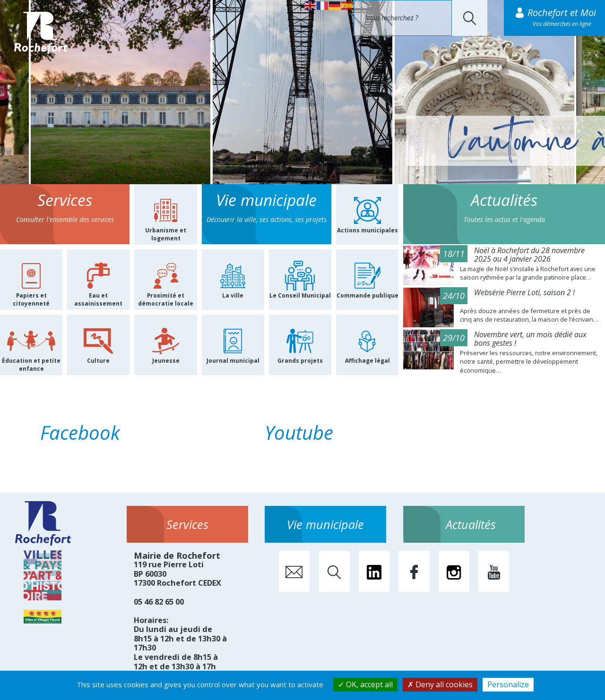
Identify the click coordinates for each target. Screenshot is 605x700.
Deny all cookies (440, 684)
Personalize (508, 684)
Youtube (299, 432)
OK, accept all (365, 684)
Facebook (80, 432)
